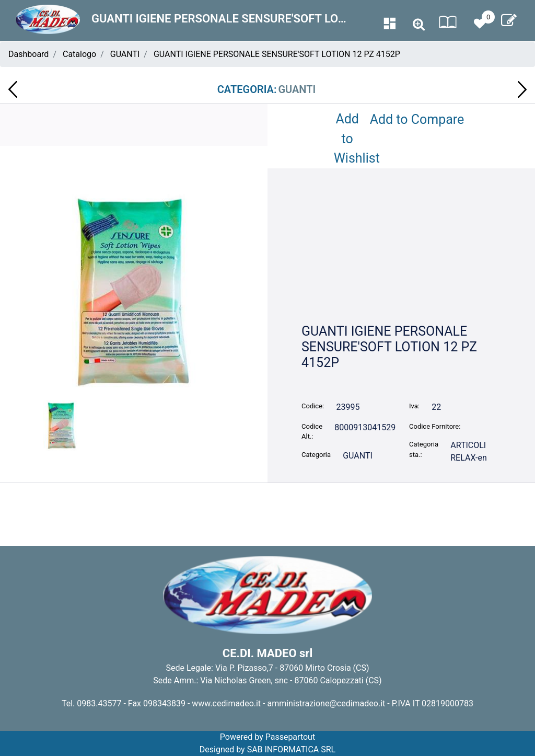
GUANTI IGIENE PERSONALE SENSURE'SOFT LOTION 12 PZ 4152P (277, 54)
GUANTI (125, 54)
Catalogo (79, 54)
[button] (134, 292)
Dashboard (28, 54)
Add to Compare (417, 119)
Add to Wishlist (350, 139)
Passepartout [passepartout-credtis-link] (290, 737)
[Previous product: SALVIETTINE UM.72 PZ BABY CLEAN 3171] (13, 89)
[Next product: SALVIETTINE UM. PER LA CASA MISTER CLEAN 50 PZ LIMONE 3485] (522, 89)
